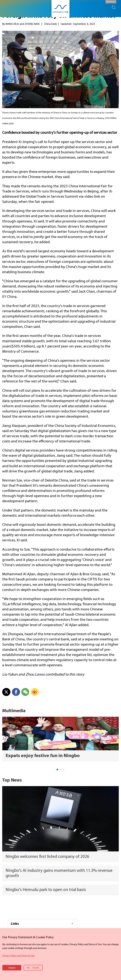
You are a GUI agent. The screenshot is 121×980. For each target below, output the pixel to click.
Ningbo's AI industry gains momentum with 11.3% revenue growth (59, 873)
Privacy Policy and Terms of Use (18, 956)
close (2, 934)
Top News (12, 780)
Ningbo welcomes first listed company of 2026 (47, 857)
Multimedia (14, 711)
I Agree (12, 968)
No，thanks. (33, 968)
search (114, 7)
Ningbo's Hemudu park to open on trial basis (46, 890)
